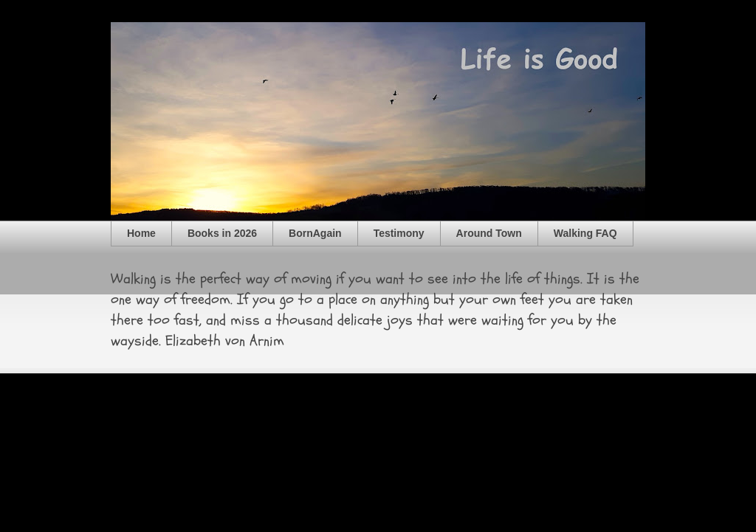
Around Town (489, 233)
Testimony (399, 233)
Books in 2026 (222, 233)
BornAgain (315, 233)
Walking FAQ (585, 233)
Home (141, 233)
